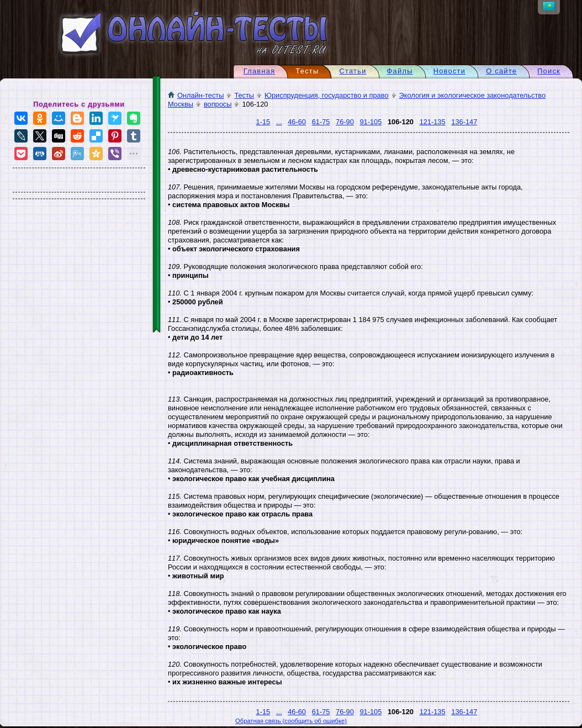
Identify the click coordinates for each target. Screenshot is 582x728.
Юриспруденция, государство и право (326, 95)
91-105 (371, 122)
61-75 (321, 122)
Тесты (244, 95)
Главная (260, 71)
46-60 (297, 122)
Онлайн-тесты (196, 95)
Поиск (549, 71)
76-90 (345, 122)
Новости (450, 71)
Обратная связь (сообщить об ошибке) (291, 721)
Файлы (400, 71)
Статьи (353, 71)
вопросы (218, 104)
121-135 (433, 122)
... (279, 122)
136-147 (464, 122)
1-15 (263, 122)
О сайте (501, 71)
